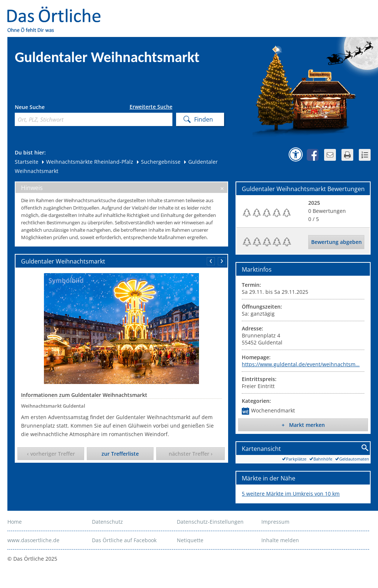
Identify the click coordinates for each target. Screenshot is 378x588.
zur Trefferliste (120, 454)
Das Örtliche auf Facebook (124, 540)
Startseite (27, 162)
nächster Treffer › (191, 454)
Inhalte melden (280, 540)
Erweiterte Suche (151, 107)
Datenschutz (107, 522)
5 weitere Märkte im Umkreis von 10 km (291, 494)
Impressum (275, 522)
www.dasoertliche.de (33, 540)
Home (15, 522)
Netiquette (190, 540)
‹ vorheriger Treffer (51, 454)
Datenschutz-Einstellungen (210, 522)
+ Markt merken (303, 425)
